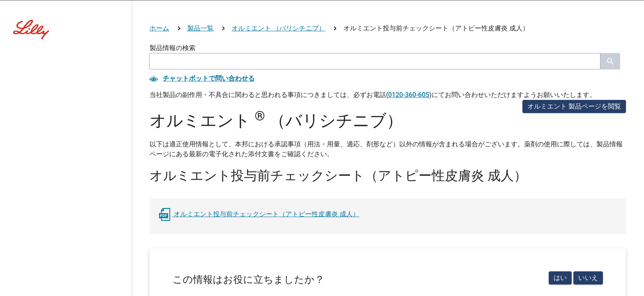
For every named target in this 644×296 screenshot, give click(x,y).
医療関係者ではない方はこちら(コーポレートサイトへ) (322, 207)
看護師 (322, 176)
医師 (238, 176)
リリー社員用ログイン (226, 244)
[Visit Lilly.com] (322, 58)
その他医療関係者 (384, 176)
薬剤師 (278, 176)
